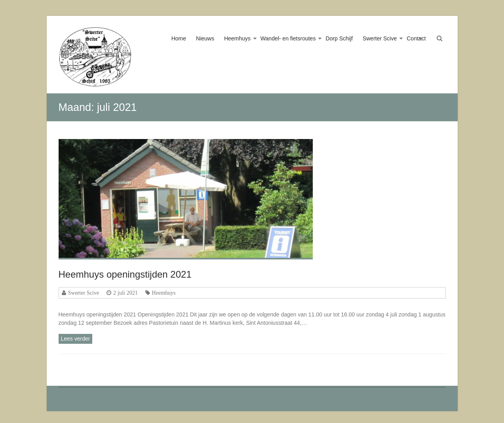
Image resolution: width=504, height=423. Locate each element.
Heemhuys (237, 38)
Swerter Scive (380, 38)
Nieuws (205, 38)
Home (179, 38)
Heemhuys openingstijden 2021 (125, 274)
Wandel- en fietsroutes (288, 38)
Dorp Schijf (339, 38)
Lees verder (76, 339)
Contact (416, 38)
